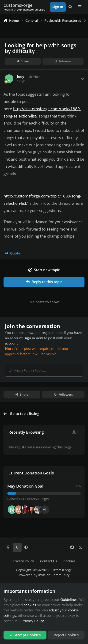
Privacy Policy (23, 561)
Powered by (44, 575)
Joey (21, 77)
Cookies (69, 561)
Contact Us (49, 561)
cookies (30, 605)
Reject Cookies (66, 635)
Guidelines (69, 599)
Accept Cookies (25, 635)
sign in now (34, 338)
